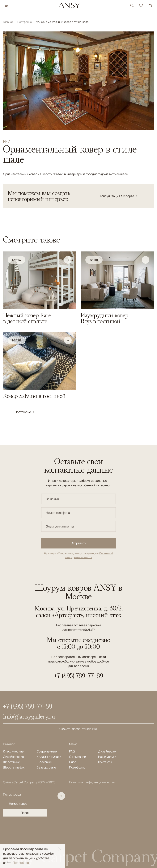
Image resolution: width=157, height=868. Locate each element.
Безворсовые (46, 767)
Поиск (25, 813)
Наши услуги (107, 757)
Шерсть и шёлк (14, 767)
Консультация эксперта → (119, 196)
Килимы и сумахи (49, 757)
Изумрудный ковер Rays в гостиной (105, 318)
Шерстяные (11, 762)
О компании (78, 757)
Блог (72, 762)
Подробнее (21, 863)
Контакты (105, 762)
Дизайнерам (107, 751)
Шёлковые (44, 762)
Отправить (78, 543)
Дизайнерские (13, 757)
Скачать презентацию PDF (78, 729)
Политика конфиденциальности (92, 782)
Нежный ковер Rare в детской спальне (27, 318)
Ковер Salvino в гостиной (34, 396)
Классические (13, 751)
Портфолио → (25, 412)
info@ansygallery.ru (29, 716)
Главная (8, 22)
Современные (47, 751)
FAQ (72, 751)
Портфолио (25, 22)
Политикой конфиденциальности (89, 555)
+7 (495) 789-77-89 (79, 676)
